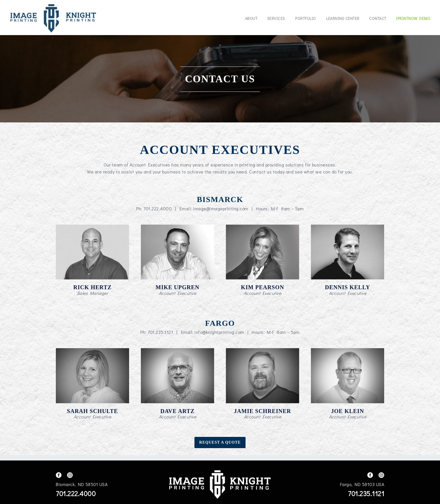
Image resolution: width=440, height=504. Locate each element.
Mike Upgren (178, 287)
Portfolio (306, 18)
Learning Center (343, 18)
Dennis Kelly (348, 287)
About (251, 18)
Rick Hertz (92, 287)
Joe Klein (348, 411)
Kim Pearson (263, 287)
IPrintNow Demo (413, 18)
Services (276, 18)
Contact (378, 18)
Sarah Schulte (93, 411)
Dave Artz (178, 411)
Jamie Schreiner (263, 411)
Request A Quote (220, 442)
